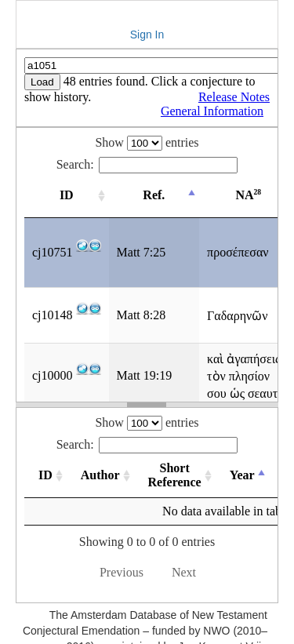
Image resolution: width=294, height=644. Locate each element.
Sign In (147, 35)
